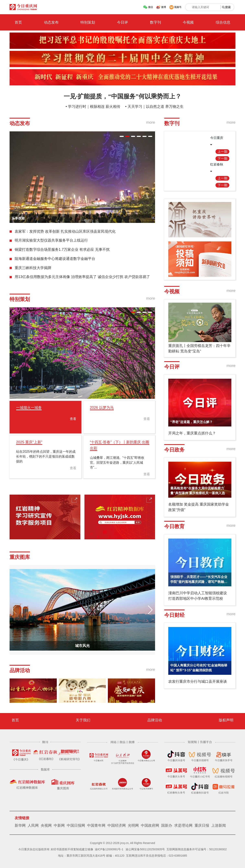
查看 (73, 419)
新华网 (20, 825)
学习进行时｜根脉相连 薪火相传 (94, 107)
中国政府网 (150, 825)
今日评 (122, 22)
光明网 (133, 825)
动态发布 (51, 22)
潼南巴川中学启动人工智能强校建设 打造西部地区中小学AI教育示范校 (198, 596)
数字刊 (155, 22)
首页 (18, 22)
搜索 (228, 7)
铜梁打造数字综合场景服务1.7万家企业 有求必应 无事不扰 (62, 250)
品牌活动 (155, 720)
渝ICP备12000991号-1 (109, 849)
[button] (122, 136)
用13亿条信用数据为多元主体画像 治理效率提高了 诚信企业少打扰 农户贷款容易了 (82, 277)
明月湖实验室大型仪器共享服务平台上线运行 (51, 240)
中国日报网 (76, 825)
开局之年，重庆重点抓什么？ (192, 433)
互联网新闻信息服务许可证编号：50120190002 (197, 849)
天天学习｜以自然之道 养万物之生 (156, 107)
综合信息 (223, 22)
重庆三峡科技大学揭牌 (33, 268)
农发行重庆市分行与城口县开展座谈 (198, 682)
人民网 (33, 825)
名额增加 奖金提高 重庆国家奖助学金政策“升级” (199, 507)
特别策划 (88, 22)
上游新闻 (219, 825)
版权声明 (226, 720)
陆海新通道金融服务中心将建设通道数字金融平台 (55, 259)
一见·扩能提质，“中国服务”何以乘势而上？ (122, 96)
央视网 (46, 825)
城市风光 (82, 646)
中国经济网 (117, 825)
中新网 (59, 825)
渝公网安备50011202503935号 (145, 849)
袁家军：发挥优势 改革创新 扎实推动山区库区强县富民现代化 (65, 231)
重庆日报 (202, 825)
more (151, 122)
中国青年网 (96, 825)
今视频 (188, 22)
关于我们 (83, 720)
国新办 (167, 825)
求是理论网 (183, 825)
